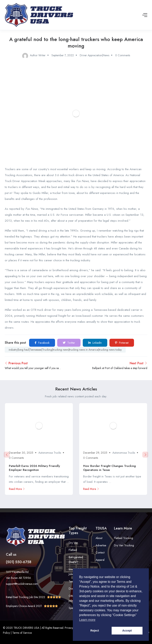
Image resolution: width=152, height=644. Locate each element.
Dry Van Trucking (124, 545)
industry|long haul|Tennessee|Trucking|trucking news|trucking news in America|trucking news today (65, 350)
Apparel (100, 560)
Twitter (69, 343)
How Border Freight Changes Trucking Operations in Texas (109, 468)
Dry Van (73, 543)
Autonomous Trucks (50, 453)
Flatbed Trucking (123, 538)
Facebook (42, 343)
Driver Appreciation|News (95, 55)
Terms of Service (22, 633)
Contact (100, 552)
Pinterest (122, 343)
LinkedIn (95, 343)
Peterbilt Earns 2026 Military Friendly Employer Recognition (34, 468)
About (99, 538)
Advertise (101, 545)
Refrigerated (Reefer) (76, 560)
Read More (17, 489)
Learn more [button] (87, 620)
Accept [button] (127, 631)
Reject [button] (95, 631)
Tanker (73, 581)
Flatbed (73, 550)
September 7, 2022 (63, 55)
